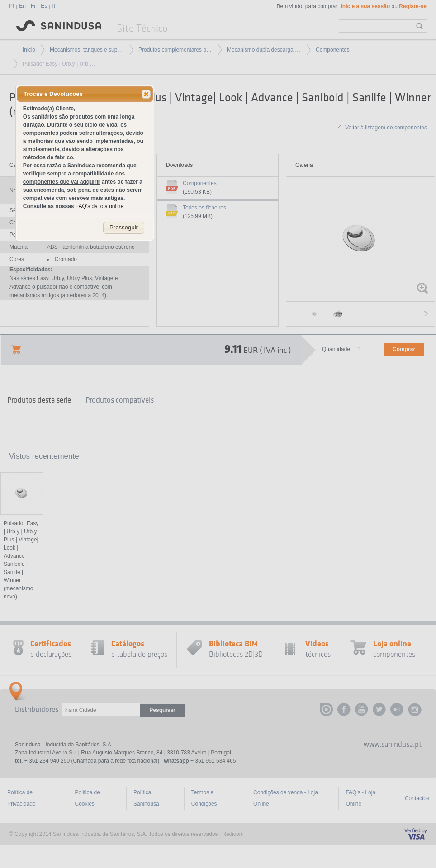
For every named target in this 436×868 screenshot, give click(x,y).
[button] (146, 94)
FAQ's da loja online (100, 206)
